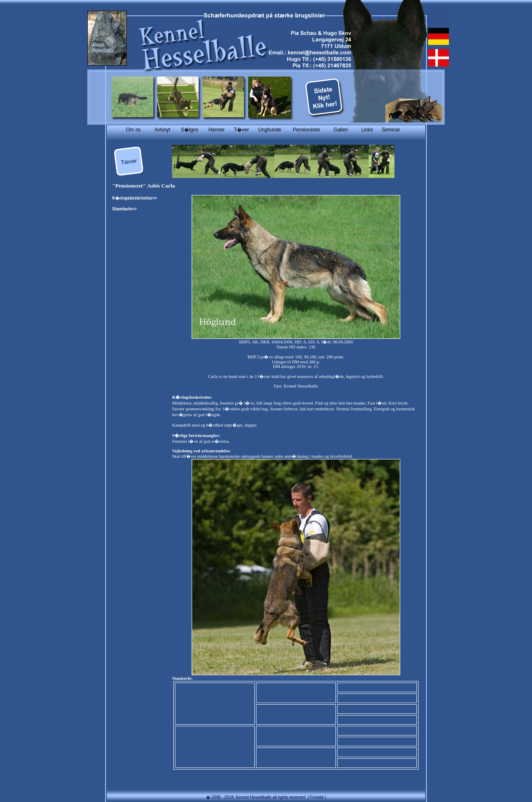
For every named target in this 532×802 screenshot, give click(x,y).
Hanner (216, 130)
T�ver (241, 130)
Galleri (341, 130)
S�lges (190, 130)
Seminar (391, 130)
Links (367, 130)
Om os (133, 130)
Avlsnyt (162, 130)
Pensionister (307, 130)
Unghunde (270, 130)
